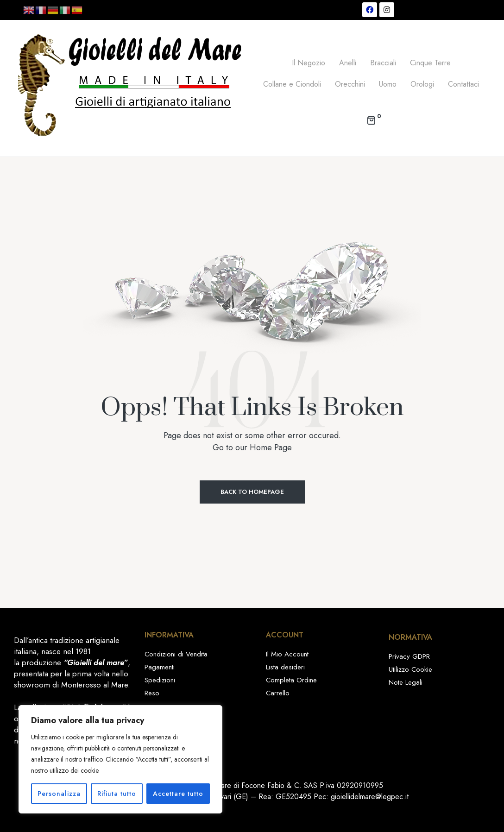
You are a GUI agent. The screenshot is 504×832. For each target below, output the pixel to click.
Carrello (278, 693)
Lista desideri (285, 667)
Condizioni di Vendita (176, 654)
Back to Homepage (252, 492)
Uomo (388, 84)
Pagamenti (160, 667)
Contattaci (463, 84)
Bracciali (383, 63)
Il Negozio (309, 63)
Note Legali (406, 682)
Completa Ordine (291, 680)
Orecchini (350, 84)
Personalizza (59, 794)
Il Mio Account (287, 654)
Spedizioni (160, 680)
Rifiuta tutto (117, 794)
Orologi (422, 84)
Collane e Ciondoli (292, 84)
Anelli (348, 63)
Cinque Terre (430, 63)
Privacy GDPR (409, 656)
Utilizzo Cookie (410, 669)
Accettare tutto (178, 794)
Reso (152, 693)
